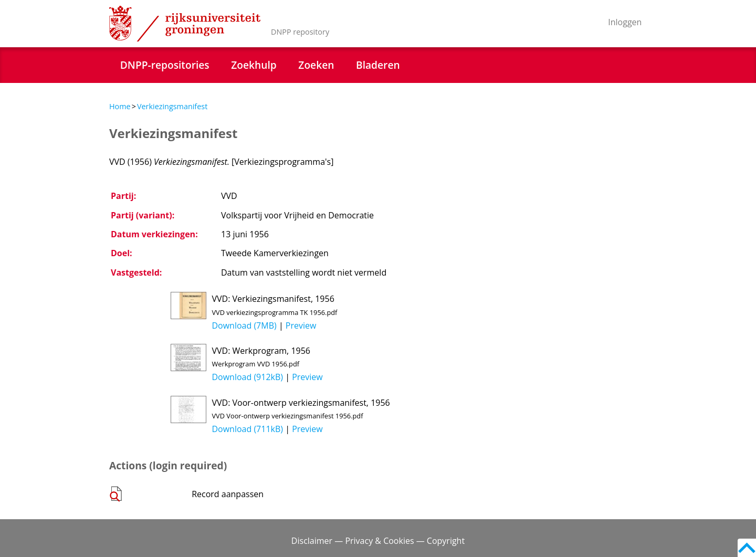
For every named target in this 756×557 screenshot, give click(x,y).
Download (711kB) (247, 429)
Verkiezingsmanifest (172, 106)
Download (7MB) (244, 325)
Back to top (747, 548)
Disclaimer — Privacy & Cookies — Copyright (378, 541)
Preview (301, 325)
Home (120, 106)
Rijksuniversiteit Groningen (185, 24)
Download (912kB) (247, 377)
